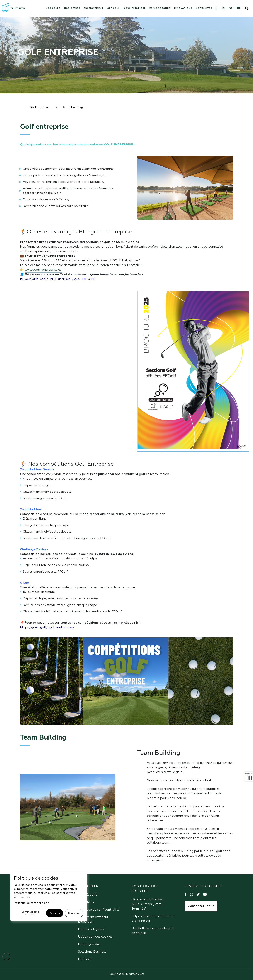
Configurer (74, 913)
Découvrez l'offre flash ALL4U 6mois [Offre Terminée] (148, 904)
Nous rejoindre (135, 8)
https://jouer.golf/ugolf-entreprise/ (47, 627)
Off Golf (113, 8)
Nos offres (72, 8)
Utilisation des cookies (95, 937)
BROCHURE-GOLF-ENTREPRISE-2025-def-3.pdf (58, 279)
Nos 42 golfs (88, 895)
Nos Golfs (53, 8)
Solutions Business (92, 952)
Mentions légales (91, 929)
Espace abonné (160, 8)
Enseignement (94, 8)
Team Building (73, 107)
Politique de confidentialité (99, 910)
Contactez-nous (201, 906)
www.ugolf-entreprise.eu (43, 270)
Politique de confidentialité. (32, 903)
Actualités (204, 8)
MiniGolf (85, 959)
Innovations (183, 8)
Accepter (55, 913)
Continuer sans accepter (30, 913)
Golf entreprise (40, 107)
